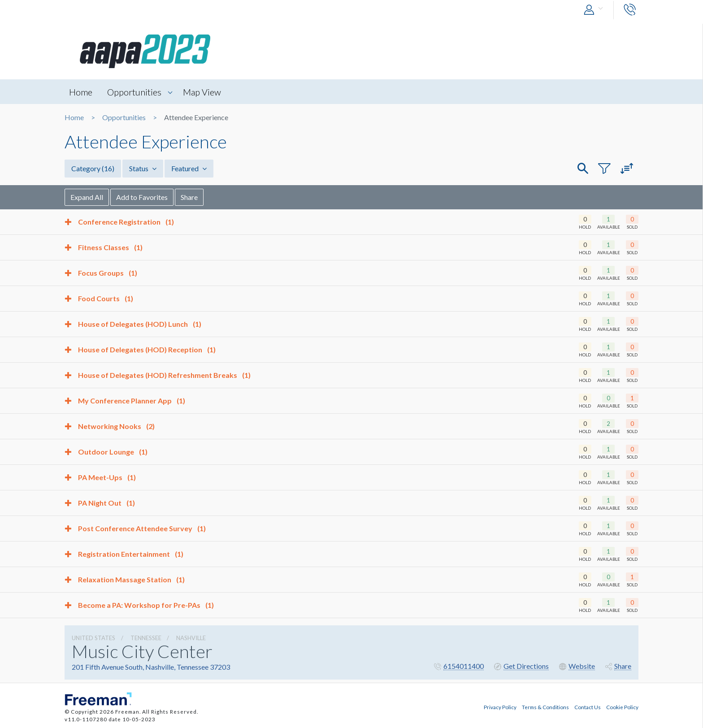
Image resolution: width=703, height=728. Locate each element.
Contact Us (588, 707)
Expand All (87, 197)
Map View (202, 92)
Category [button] (93, 168)
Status (143, 168)
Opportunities (134, 92)
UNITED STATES (93, 638)
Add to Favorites (142, 197)
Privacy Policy (500, 707)
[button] (595, 10)
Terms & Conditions (545, 707)
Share (189, 197)
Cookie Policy (622, 707)
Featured (189, 168)
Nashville (191, 638)
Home (81, 92)
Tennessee (146, 638)
